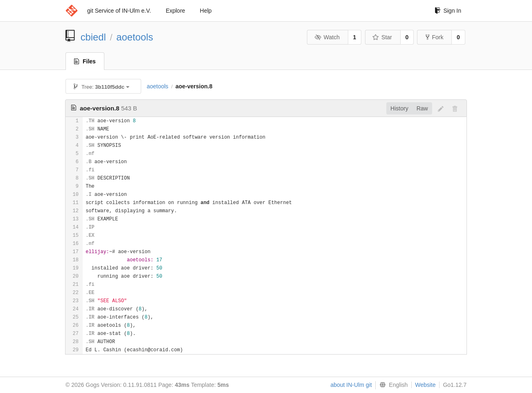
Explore (175, 11)
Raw (422, 108)
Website (425, 385)
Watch (327, 37)
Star (382, 37)
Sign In (448, 11)
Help (206, 11)
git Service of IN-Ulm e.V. (119, 11)
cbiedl (93, 37)
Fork (434, 37)
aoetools (135, 37)
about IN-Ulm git (351, 385)
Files (85, 61)
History (399, 108)
